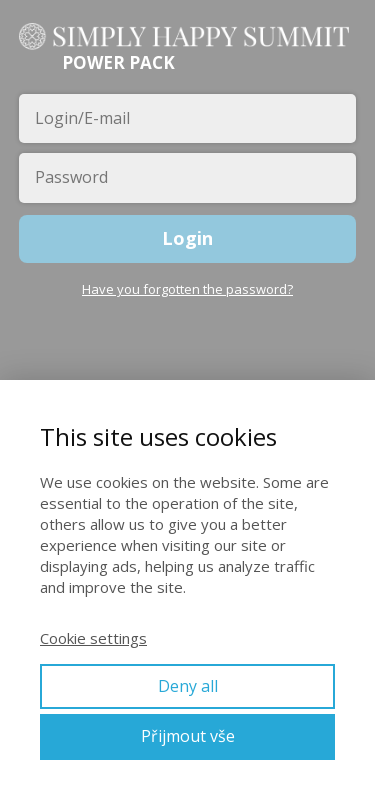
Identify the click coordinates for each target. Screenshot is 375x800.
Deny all (188, 686)
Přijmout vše (188, 736)
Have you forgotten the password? (187, 289)
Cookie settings (93, 638)
